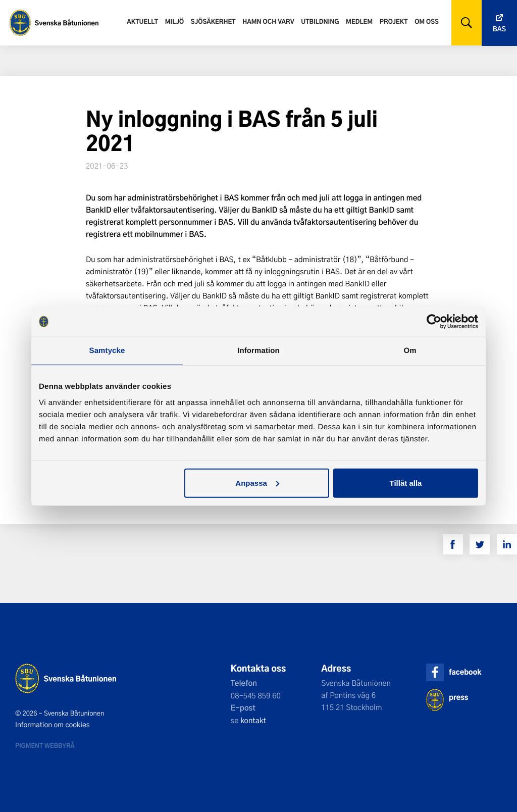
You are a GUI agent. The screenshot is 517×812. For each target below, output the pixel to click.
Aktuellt (142, 21)
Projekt (394, 21)
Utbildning (320, 21)
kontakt (253, 720)
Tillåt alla (405, 483)
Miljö (174, 21)
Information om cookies (53, 725)
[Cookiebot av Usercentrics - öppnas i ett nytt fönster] (434, 322)
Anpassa (257, 483)
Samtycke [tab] (107, 351)
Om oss (427, 21)
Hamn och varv (268, 21)
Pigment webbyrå (45, 745)
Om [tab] (410, 351)
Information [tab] (258, 351)
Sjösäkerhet (213, 21)
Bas (499, 29)
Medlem (359, 21)
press (458, 697)
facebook (465, 672)
